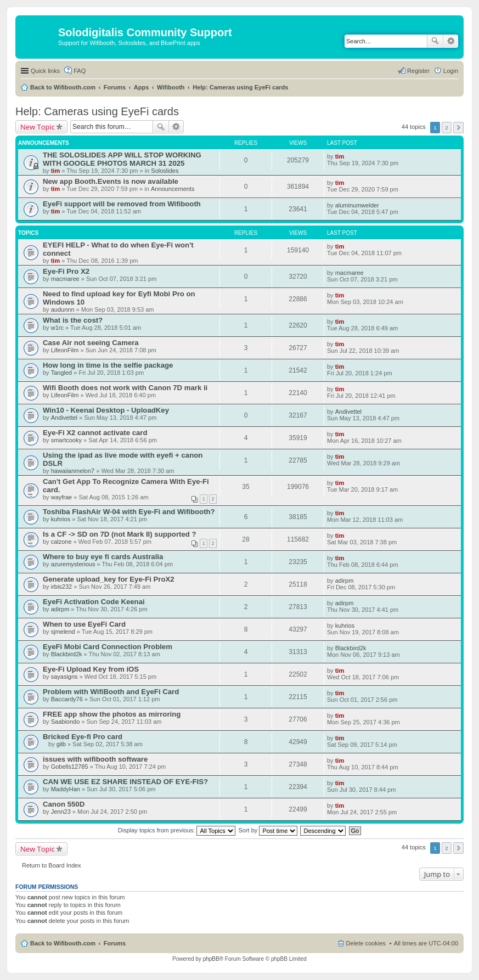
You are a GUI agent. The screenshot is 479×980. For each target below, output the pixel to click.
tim (56, 171)
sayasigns (64, 677)
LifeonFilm (65, 350)
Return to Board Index (52, 865)
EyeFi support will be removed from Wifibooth (122, 204)
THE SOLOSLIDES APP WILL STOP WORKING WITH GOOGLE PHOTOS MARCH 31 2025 (122, 159)
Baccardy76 (67, 699)
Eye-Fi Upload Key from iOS (91, 669)
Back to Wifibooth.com (63, 87)
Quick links (45, 71)
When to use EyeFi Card (84, 624)
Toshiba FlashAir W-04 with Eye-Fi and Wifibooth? (129, 512)
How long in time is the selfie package (108, 365)
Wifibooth (171, 87)
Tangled (62, 373)
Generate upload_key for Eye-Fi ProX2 (109, 579)
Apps (142, 87)
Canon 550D (64, 804)
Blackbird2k (67, 654)
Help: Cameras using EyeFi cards (240, 87)
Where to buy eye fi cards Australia (103, 557)
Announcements (173, 189)
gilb (61, 744)
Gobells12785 (70, 767)
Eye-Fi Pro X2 (66, 271)
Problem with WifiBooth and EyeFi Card (111, 692)
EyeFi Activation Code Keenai (94, 602)
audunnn (63, 309)
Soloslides (165, 171)
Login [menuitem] (451, 71)
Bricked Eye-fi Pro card (83, 737)
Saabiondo (66, 722)
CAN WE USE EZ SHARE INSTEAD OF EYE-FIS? (125, 782)
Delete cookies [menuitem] (366, 943)
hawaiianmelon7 (73, 471)
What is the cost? (73, 320)
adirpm (345, 581)
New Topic (38, 127)
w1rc (57, 328)
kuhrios (61, 519)
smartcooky (66, 440)
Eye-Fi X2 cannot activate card (95, 433)
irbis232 (62, 587)
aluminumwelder (357, 205)
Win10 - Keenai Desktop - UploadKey (106, 410)
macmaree (65, 279)
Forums (115, 87)
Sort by (268, 830)
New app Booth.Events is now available (111, 181)
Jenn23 (61, 812)
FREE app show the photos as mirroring (112, 714)
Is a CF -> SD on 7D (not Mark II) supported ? (120, 534)
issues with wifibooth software (95, 759)
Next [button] (458, 128)
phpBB (211, 959)
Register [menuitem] (418, 71)
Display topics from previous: (177, 830)
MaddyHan (66, 789)
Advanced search (451, 41)
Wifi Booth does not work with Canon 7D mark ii (125, 388)
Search (435, 41)
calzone (61, 542)
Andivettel (64, 418)
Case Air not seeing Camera (91, 343)
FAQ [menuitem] (80, 71)
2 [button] (447, 128)
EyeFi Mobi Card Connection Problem (108, 647)
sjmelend (63, 632)
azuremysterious (73, 564)
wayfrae (62, 497)
